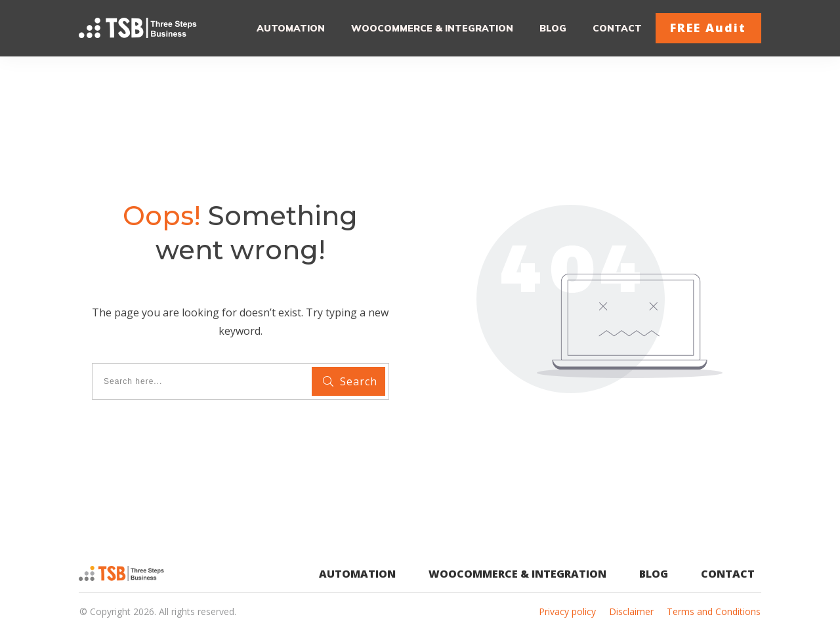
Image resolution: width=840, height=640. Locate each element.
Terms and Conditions (714, 611)
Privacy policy (567, 611)
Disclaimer (631, 611)
